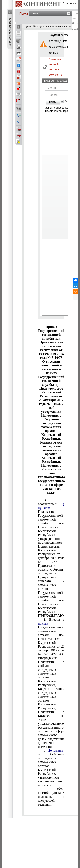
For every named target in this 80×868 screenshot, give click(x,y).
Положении (56, 750)
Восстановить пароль (58, 111)
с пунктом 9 (51, 506)
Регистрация (69, 3)
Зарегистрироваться (57, 108)
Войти (53, 102)
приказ (43, 623)
